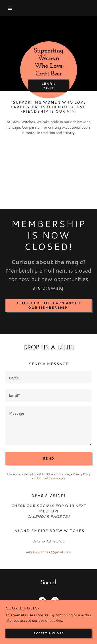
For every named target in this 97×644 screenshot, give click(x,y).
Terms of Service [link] (47, 478)
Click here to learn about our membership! (49, 305)
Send (48, 458)
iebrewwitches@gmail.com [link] (48, 552)
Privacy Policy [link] (82, 474)
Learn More (49, 86)
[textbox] (48, 377)
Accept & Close (48, 633)
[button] (12, 8)
